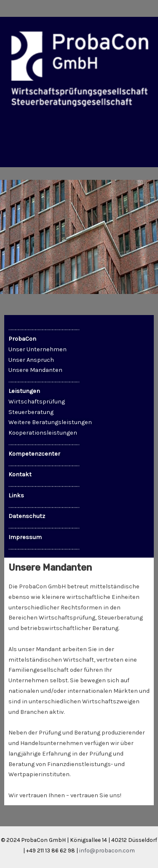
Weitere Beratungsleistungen (50, 422)
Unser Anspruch (31, 360)
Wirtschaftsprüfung (37, 402)
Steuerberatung (31, 412)
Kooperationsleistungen (43, 433)
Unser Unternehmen (37, 349)
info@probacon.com (107, 850)
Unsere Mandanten (35, 370)
